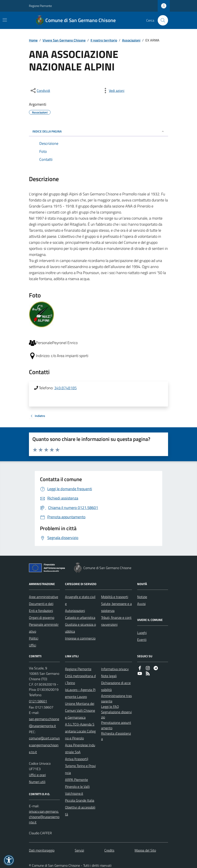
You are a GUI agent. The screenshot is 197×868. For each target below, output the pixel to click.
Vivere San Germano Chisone (64, 40)
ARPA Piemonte (76, 780)
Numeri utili (37, 782)
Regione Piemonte (40, 6)
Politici (34, 638)
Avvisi (141, 604)
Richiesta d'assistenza (116, 736)
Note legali (109, 676)
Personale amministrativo (44, 628)
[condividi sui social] (40, 91)
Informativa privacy (115, 669)
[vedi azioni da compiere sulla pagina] (113, 91)
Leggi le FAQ (110, 707)
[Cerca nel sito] (161, 20)
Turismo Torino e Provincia (80, 769)
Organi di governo (42, 617)
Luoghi (142, 633)
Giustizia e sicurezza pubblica (80, 628)
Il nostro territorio (104, 40)
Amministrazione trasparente (116, 698)
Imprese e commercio (80, 638)
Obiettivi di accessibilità (80, 811)
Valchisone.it (74, 793)
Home (33, 40)
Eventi (142, 640)
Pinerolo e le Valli (77, 787)
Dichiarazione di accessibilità (116, 686)
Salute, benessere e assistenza (116, 607)
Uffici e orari (37, 775)
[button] (9, 860)
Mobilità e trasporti (115, 597)
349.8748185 (65, 388)
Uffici (33, 645)
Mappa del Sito (145, 850)
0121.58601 (38, 701)
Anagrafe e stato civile (80, 600)
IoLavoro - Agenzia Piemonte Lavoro (80, 693)
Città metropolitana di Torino (80, 679)
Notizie (142, 597)
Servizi (79, 850)
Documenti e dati (41, 604)
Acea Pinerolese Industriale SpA (80, 748)
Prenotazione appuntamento (116, 725)
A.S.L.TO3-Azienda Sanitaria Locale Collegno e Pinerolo (80, 731)
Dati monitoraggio (42, 850)
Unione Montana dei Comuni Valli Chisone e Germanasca (80, 710)
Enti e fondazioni (41, 611)
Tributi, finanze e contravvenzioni (116, 621)
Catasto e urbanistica (80, 617)
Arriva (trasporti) (77, 759)
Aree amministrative (44, 597)
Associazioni (131, 40)
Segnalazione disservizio (116, 715)
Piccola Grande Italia (80, 800)
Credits (109, 850)
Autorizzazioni (75, 611)
